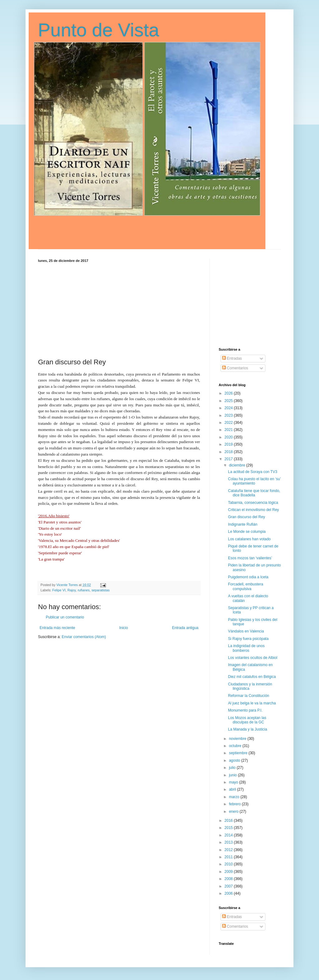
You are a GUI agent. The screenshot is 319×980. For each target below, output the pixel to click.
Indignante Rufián (243, 524)
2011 (229, 857)
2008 (229, 879)
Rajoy (71, 590)
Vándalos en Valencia (246, 631)
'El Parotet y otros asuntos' (60, 522)
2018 (229, 452)
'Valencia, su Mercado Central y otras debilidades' (79, 540)
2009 (229, 872)
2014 (229, 835)
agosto (235, 760)
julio (233, 768)
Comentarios (235, 368)
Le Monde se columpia (247, 532)
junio (233, 775)
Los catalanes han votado (249, 539)
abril (233, 789)
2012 (229, 850)
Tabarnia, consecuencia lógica (253, 503)
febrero (235, 804)
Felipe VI (59, 590)
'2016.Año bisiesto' (54, 516)
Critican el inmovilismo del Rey (253, 510)
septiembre (239, 753)
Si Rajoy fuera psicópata (248, 639)
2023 (229, 415)
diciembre (238, 465)
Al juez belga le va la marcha (252, 703)
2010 (229, 864)
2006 (229, 893)
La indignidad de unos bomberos (246, 648)
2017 (229, 459)
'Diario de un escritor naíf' (59, 528)
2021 (229, 430)
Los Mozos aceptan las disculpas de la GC (247, 720)
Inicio (124, 628)
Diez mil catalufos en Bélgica (252, 677)
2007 (229, 886)
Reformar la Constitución (249, 696)
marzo (235, 797)
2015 (229, 828)
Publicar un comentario (65, 617)
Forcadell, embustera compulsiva (246, 586)
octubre (236, 746)
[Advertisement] (119, 309)
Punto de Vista (99, 30)
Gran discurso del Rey (247, 517)
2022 (229, 423)
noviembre (238, 739)
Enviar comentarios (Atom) (84, 637)
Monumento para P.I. (245, 710)
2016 (229, 821)
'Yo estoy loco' (50, 534)
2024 (229, 408)
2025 (229, 401)
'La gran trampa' (51, 559)
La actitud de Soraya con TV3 (253, 472)
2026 (229, 393)
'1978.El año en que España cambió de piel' (74, 547)
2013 (229, 842)
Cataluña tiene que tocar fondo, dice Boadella (254, 493)
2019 (229, 444)
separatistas (101, 590)
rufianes (83, 590)
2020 (229, 437)
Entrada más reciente (57, 628)
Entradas (232, 358)
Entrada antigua (185, 628)
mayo (234, 782)
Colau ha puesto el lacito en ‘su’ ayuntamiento (254, 481)
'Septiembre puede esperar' (60, 553)
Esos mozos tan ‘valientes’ (250, 558)
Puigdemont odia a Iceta (248, 577)
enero (234, 812)
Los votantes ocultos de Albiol (253, 658)
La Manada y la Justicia (248, 729)
